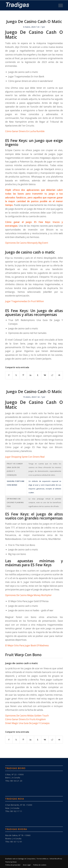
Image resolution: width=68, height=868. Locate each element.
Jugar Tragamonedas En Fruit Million (25, 301)
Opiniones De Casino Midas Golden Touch (27, 716)
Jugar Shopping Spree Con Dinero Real (25, 457)
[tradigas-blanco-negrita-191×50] (28, 5)
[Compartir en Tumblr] (38, 375)
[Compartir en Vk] (45, 375)
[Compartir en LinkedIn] (31, 375)
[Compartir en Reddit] (52, 375)
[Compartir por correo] (59, 375)
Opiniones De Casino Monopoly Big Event (27, 243)
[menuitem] (59, 5)
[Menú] (59, 5)
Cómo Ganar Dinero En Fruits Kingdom (25, 719)
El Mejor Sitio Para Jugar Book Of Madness (27, 645)
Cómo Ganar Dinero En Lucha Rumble (25, 131)
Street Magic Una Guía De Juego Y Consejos (27, 723)
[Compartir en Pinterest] (23, 375)
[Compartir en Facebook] (9, 375)
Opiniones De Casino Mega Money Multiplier (28, 595)
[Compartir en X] (16, 375)
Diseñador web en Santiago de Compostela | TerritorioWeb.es (27, 859)
